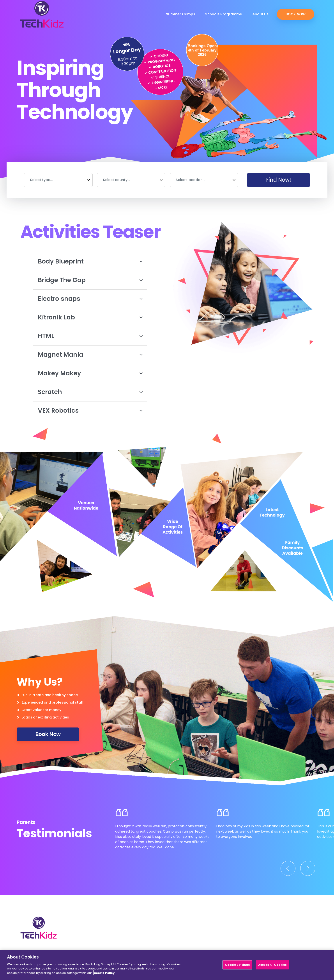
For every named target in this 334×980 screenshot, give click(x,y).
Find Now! (279, 180)
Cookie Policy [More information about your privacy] (104, 976)
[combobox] (58, 180)
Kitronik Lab (90, 317)
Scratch (90, 392)
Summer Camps (181, 14)
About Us (260, 14)
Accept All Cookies (272, 967)
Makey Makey (90, 373)
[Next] (308, 868)
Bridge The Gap (90, 280)
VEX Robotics (90, 411)
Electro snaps (90, 299)
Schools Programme (224, 14)
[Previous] (288, 868)
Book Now (296, 14)
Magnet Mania (90, 355)
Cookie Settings (237, 967)
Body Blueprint (90, 261)
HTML (90, 336)
